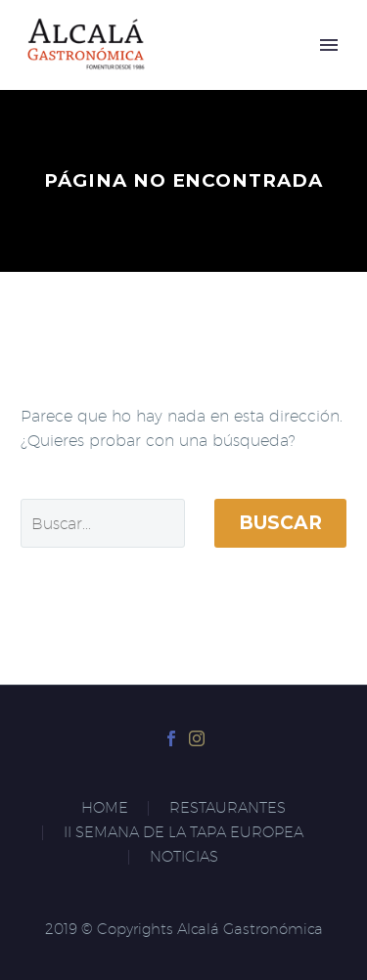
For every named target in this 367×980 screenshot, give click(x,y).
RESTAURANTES (228, 808)
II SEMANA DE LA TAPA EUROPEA (183, 833)
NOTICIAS (184, 857)
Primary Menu (329, 45)
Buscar (280, 523)
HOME (105, 808)
